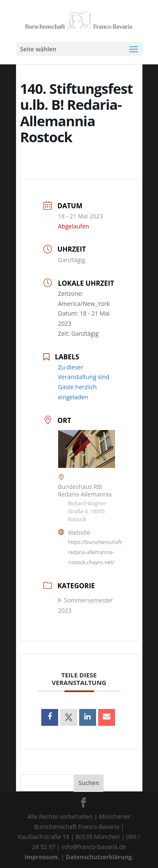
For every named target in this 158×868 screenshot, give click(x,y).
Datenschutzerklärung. (100, 857)
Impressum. (42, 857)
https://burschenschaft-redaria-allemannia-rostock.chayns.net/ (96, 552)
